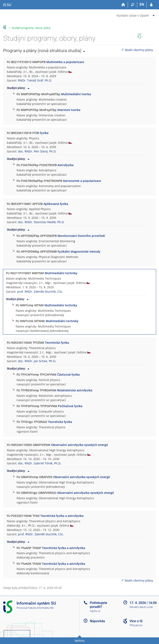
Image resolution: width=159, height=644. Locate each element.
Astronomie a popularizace (82, 181)
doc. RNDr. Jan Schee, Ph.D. (37, 361)
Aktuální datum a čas (141, 607)
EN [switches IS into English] (142, 4)
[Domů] (123, 5)
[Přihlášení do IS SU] (151, 5)
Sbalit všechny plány (137, 50)
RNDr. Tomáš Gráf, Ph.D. (35, 80)
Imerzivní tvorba (69, 110)
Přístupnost (136, 625)
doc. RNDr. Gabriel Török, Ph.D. (40, 463)
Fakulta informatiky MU (41, 608)
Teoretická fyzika (57, 343)
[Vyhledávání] (133, 5)
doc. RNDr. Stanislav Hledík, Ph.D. (41, 222)
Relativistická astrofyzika (75, 390)
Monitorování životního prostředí (81, 236)
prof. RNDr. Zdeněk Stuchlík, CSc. (40, 292)
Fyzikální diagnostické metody (79, 251)
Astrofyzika (66, 165)
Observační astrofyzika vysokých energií (79, 445)
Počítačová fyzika (70, 406)
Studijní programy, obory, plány (31, 28)
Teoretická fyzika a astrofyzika (62, 516)
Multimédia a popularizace (65, 62)
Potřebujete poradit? (99, 605)
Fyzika (44, 133)
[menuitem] (136, 15)
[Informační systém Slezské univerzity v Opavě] (7, 5)
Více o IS (136, 621)
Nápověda (97, 621)
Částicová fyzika (68, 374)
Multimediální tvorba (76, 94)
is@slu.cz (95, 611)
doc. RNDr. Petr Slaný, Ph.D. (37, 151)
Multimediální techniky (61, 273)
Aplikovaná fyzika (56, 204)
